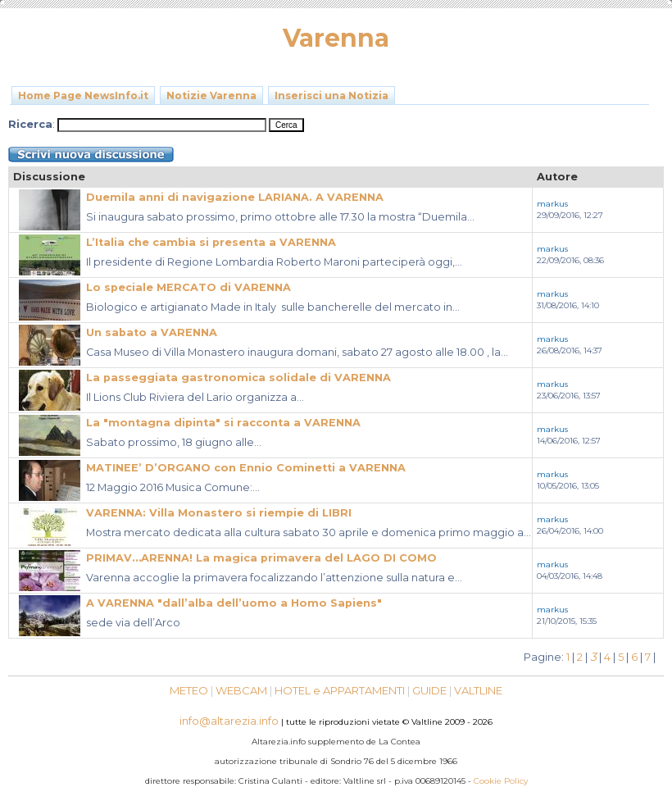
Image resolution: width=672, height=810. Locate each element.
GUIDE (429, 690)
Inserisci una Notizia (331, 96)
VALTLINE (478, 690)
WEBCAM (241, 690)
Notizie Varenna (211, 96)
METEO (189, 690)
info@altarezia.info (229, 721)
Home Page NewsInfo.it (83, 96)
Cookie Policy (501, 781)
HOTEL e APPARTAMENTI (340, 690)
